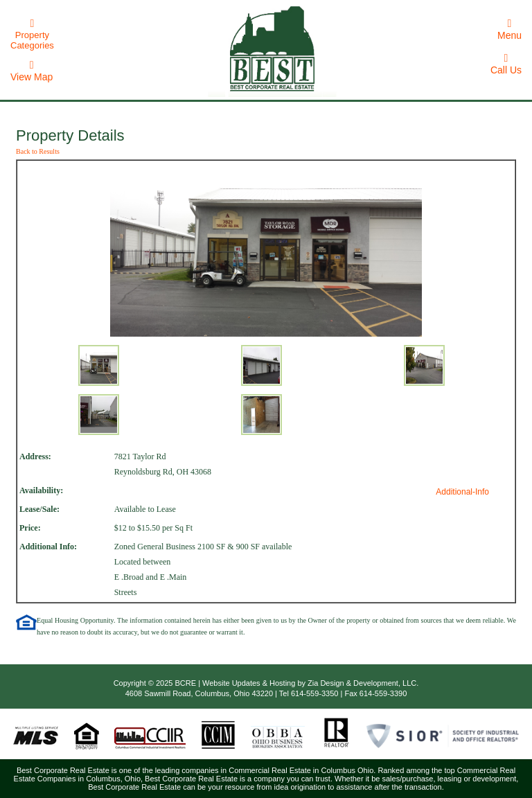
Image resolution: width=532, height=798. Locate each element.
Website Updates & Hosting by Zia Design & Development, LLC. (310, 683)
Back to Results (38, 151)
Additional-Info (462, 492)
